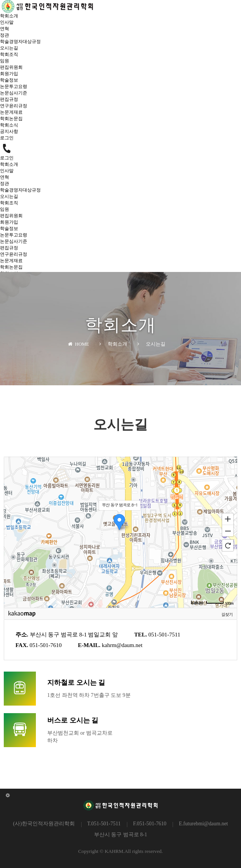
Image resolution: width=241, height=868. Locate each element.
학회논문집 (11, 119)
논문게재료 (11, 112)
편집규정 (9, 99)
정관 (5, 35)
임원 (5, 61)
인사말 (7, 22)
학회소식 (9, 125)
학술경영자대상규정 (20, 42)
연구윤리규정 (14, 106)
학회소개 (9, 16)
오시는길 (9, 48)
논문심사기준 (14, 93)
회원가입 (9, 74)
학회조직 (9, 54)
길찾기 (227, 614)
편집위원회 (11, 67)
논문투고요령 (14, 86)
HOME (78, 344)
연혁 (5, 29)
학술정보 (9, 80)
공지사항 (9, 131)
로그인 (7, 138)
